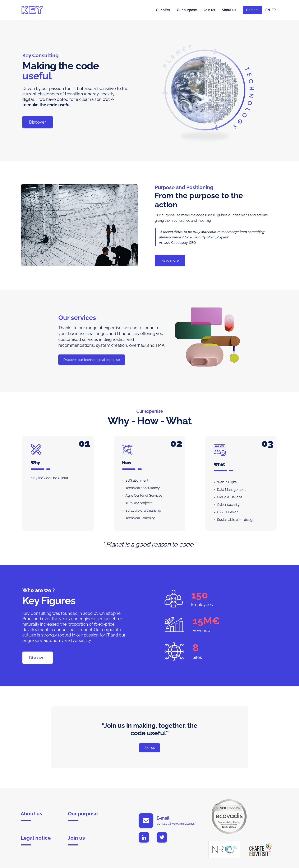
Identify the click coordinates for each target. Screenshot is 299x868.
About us (229, 10)
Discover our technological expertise (92, 360)
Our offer (163, 10)
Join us (209, 10)
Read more (170, 260)
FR (274, 10)
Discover (38, 122)
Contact (252, 10)
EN (268, 10)
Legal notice (36, 840)
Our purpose (187, 10)
